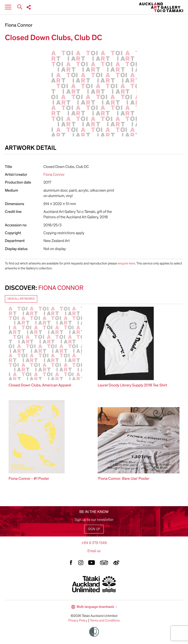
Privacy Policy (78, 621)
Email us (94, 551)
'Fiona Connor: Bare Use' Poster (123, 479)
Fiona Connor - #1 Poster (29, 479)
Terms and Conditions (105, 621)
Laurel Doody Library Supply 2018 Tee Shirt (132, 385)
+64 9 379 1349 (94, 543)
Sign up (94, 529)
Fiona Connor (19, 25)
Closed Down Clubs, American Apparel (40, 385)
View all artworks (21, 299)
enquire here (126, 263)
